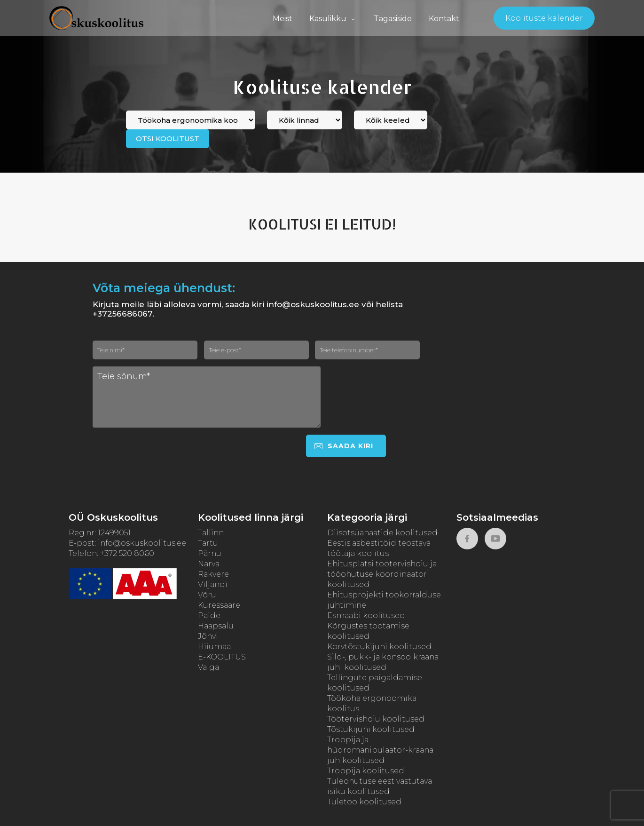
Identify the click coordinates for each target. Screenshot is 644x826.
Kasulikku (333, 19)
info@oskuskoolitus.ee (142, 543)
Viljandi (213, 584)
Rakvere (213, 574)
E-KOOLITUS (222, 657)
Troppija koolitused (366, 771)
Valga (208, 667)
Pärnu (210, 553)
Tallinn (211, 533)
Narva (209, 564)
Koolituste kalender (544, 18)
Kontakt (444, 19)
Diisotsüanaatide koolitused (382, 533)
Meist (283, 19)
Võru (207, 595)
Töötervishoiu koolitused (376, 719)
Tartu (208, 543)
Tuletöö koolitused (364, 802)
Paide (209, 616)
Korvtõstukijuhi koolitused (379, 647)
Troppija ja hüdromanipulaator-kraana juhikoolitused (380, 750)
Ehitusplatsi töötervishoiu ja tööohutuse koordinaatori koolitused (382, 574)
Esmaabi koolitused (366, 616)
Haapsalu (216, 626)
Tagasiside (393, 19)
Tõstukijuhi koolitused (371, 729)
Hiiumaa (214, 647)
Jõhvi (208, 636)
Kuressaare (219, 605)
